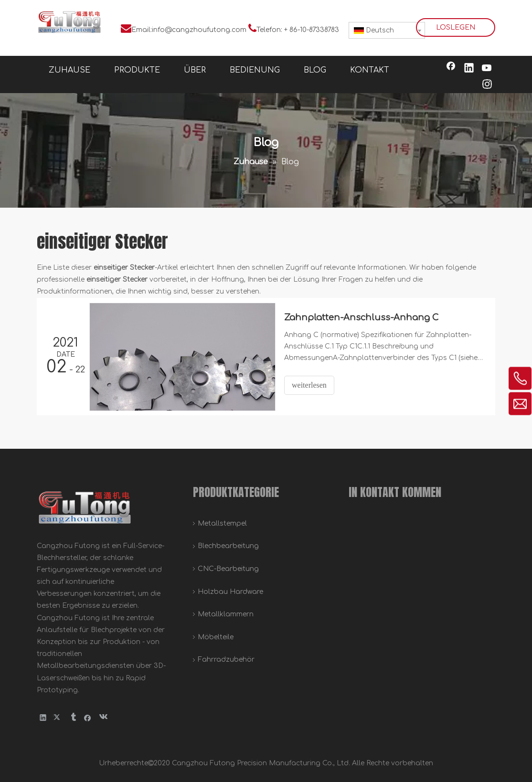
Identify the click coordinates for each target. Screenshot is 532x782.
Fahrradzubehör (226, 660)
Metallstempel (222, 523)
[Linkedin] (469, 69)
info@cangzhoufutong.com (199, 30)
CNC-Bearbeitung (228, 569)
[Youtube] (487, 69)
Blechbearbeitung (228, 546)
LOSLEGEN (456, 27)
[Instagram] (487, 85)
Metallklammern (226, 614)
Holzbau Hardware (230, 592)
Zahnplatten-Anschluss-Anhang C (361, 317)
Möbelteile (216, 637)
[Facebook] (451, 69)
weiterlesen (309, 385)
